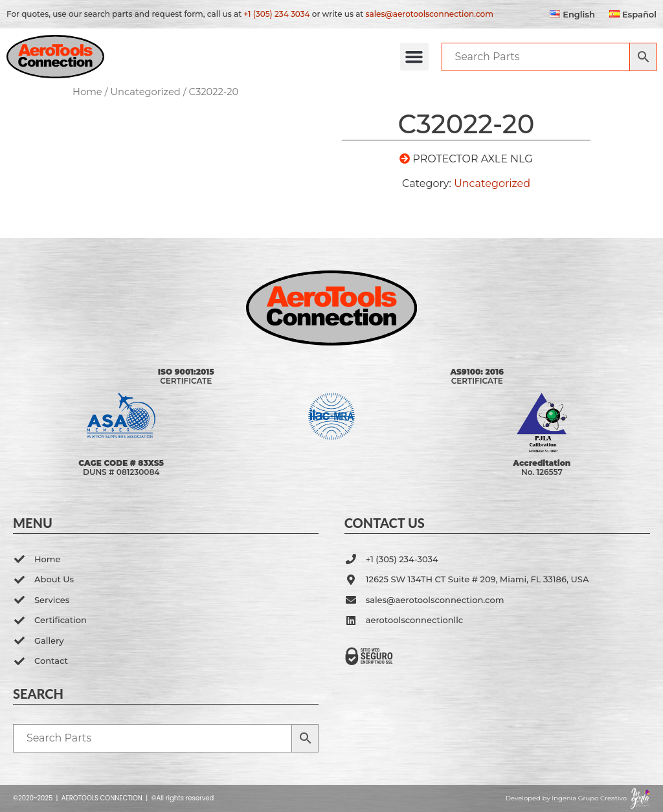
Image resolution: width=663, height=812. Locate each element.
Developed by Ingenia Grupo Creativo (566, 798)
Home (87, 92)
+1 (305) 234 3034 (276, 14)
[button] (414, 57)
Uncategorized (145, 92)
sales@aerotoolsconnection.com (430, 14)
